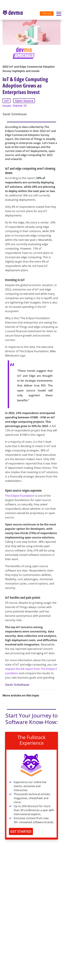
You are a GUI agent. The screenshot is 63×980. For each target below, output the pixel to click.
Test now (47, 13)
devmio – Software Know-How (13, 14)
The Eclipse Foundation (20, 496)
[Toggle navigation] (14, 14)
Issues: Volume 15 (15, 106)
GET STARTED (21, 831)
